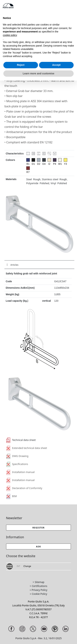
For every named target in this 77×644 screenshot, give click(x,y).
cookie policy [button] (10, 35)
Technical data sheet (21, 440)
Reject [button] (21, 65)
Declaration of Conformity (24, 488)
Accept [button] (56, 65)
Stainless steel (50, 179)
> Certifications (38, 586)
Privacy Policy (39, 590)
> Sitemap (38, 582)
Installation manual (20, 472)
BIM (11, 496)
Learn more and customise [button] (38, 73)
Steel (29, 179)
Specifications (17, 464)
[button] (39, 546)
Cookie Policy (39, 594)
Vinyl (53, 183)
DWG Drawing (17, 456)
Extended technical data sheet (27, 448)
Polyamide (32, 183)
